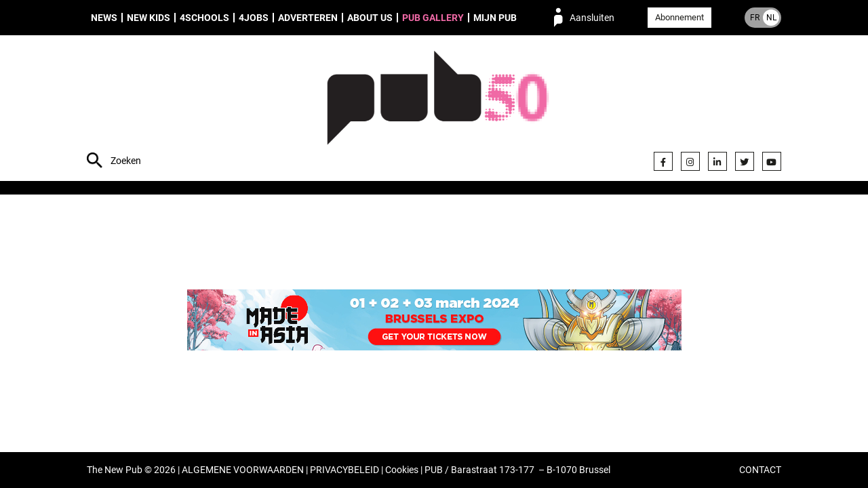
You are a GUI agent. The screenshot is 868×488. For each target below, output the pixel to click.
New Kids (149, 18)
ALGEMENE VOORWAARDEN (243, 470)
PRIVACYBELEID (344, 470)
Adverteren (308, 18)
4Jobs (254, 18)
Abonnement (679, 17)
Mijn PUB (495, 18)
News (104, 18)
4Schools (204, 18)
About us (370, 18)
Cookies (402, 470)
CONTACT (760, 470)
